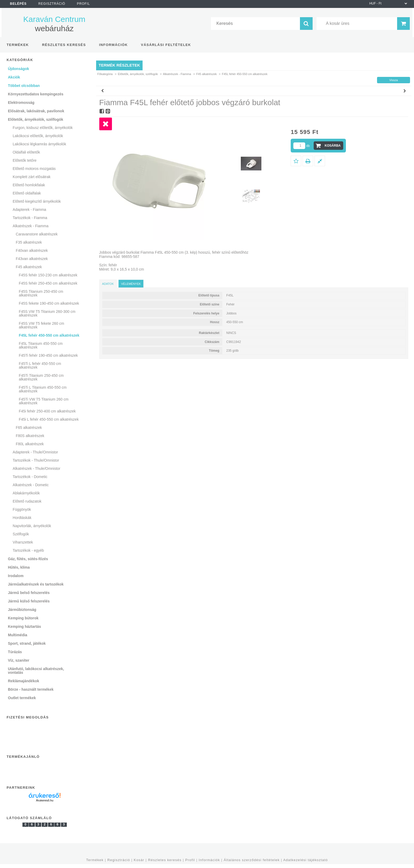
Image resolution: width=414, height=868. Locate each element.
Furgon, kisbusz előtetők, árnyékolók (43, 128)
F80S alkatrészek (30, 436)
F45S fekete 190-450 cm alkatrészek (49, 303)
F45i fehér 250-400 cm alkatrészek (47, 411)
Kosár (139, 860)
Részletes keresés (165, 860)
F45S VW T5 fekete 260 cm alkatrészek (41, 325)
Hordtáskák (22, 518)
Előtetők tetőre (25, 160)
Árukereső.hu (45, 800)
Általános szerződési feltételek (252, 860)
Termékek (95, 860)
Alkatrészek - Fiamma (177, 74)
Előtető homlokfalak (29, 185)
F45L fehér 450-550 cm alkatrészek (49, 335)
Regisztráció (119, 860)
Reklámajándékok (23, 681)
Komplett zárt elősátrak (32, 177)
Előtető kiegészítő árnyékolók (37, 201)
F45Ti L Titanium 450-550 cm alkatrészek (43, 389)
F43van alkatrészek (32, 259)
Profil (190, 860)
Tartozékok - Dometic (30, 477)
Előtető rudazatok (27, 501)
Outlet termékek (22, 698)
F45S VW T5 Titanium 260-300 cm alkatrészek (47, 313)
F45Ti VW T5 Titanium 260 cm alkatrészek (44, 401)
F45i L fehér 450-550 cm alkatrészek (49, 419)
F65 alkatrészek (29, 428)
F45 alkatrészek (206, 74)
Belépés (18, 4)
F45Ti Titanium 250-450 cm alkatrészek (41, 377)
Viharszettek (23, 542)
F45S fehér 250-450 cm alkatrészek (48, 283)
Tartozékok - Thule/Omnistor (36, 460)
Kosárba (333, 146)
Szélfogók (21, 534)
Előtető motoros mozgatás (34, 169)
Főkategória (105, 74)
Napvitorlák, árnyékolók (32, 526)
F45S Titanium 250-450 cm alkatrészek (41, 293)
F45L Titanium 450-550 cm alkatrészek (41, 345)
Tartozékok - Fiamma (30, 218)
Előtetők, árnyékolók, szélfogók (138, 74)
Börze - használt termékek (31, 689)
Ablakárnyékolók (26, 493)
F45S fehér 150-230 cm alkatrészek (48, 275)
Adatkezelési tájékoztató (306, 860)
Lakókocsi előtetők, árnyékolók (38, 136)
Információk (209, 860)
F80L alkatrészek (30, 444)
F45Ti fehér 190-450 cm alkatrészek (48, 355)
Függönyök (22, 509)
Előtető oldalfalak (27, 193)
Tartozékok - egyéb (28, 550)
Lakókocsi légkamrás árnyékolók (39, 144)
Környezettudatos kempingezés (36, 94)
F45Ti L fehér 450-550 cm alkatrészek (40, 365)
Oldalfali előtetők (26, 152)
